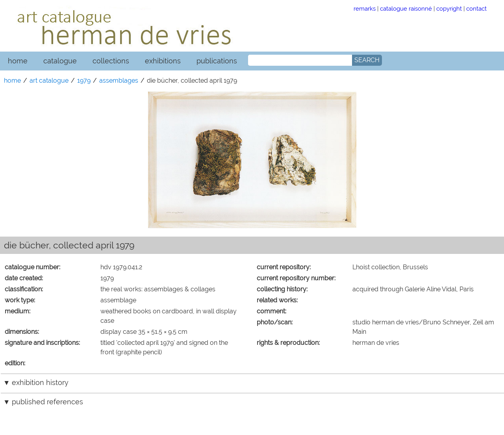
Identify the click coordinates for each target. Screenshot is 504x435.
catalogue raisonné (406, 8)
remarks (365, 8)
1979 (84, 81)
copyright (449, 8)
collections (111, 61)
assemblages (119, 81)
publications (217, 61)
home (18, 61)
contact (476, 8)
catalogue (60, 61)
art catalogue (49, 81)
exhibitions (163, 61)
